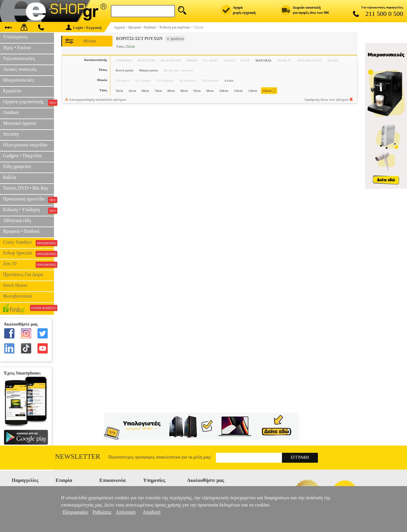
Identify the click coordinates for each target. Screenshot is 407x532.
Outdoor (11, 112)
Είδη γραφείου (17, 166)
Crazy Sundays (28, 243)
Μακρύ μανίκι (149, 70)
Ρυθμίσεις (102, 512)
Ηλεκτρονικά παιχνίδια (25, 145)
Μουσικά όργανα (19, 123)
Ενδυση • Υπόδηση (28, 210)
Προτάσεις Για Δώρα (23, 274)
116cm (238, 91)
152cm (269, 91)
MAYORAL (264, 60)
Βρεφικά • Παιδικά (21, 231)
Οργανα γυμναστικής (28, 102)
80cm (171, 91)
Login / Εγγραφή (84, 27)
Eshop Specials (28, 254)
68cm (145, 91)
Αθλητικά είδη (17, 220)
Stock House (15, 285)
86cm (184, 91)
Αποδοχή (152, 512)
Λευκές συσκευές (20, 69)
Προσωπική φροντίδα (28, 200)
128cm (253, 91)
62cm (132, 91)
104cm (224, 91)
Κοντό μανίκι (125, 70)
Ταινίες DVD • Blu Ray (26, 188)
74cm (158, 91)
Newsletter (78, 457)
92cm (197, 91)
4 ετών (229, 80)
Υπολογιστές (15, 37)
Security (11, 134)
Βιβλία (10, 177)
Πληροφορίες (76, 512)
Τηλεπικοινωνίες (19, 58)
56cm (119, 91)
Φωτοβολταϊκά (17, 296)
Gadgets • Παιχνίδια (22, 156)
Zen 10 (28, 264)
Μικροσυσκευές (19, 80)
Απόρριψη (126, 512)
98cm (210, 91)
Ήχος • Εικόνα (17, 48)
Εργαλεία (12, 91)
